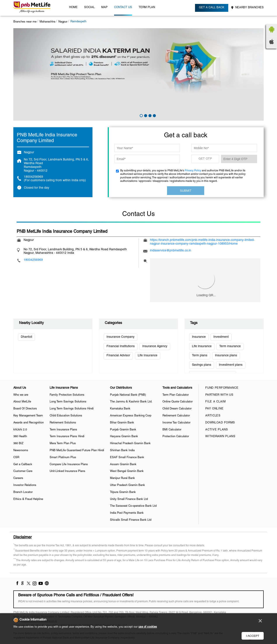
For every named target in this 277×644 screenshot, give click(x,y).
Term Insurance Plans (63, 430)
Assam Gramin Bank (123, 465)
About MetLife (22, 402)
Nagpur (63, 22)
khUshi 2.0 (20, 430)
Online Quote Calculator (178, 402)
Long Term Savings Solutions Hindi (72, 409)
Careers (18, 478)
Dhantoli (26, 337)
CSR (16, 458)
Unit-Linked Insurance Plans (67, 471)
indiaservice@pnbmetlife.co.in (171, 251)
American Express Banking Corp (131, 416)
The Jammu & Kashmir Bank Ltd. (131, 402)
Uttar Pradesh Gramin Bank (127, 485)
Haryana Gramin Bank (124, 437)
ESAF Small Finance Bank (127, 458)
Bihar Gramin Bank (122, 423)
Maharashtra (47, 22)
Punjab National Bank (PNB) (128, 395)
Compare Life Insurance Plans (69, 465)
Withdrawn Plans (220, 437)
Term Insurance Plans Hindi (67, 437)
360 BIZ (18, 444)
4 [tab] (154, 115)
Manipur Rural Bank (122, 478)
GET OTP (205, 159)
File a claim (215, 402)
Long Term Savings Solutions (68, 402)
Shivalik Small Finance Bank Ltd (131, 520)
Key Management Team (28, 416)
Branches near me (25, 22)
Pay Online (214, 409)
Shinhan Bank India (122, 451)
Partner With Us (219, 395)
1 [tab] (141, 115)
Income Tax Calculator (176, 423)
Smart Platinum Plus (63, 458)
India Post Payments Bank (127, 513)
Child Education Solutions (66, 416)
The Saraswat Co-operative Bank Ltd (133, 506)
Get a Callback (23, 465)
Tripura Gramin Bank (123, 492)
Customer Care (23, 471)
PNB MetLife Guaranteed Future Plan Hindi (77, 451)
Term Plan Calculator (176, 395)
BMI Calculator (172, 430)
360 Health (20, 437)
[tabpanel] (138, 74)
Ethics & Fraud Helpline (28, 499)
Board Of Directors (25, 409)
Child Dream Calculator (177, 409)
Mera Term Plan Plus (63, 444)
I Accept (253, 636)
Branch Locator (23, 492)
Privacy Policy (193, 171)
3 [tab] (150, 115)
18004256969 (33, 177)
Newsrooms (21, 451)
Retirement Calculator (176, 416)
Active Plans (217, 430)
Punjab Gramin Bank (123, 430)
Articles (213, 416)
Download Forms (220, 423)
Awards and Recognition (29, 423)
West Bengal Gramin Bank (127, 471)
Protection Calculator (176, 437)
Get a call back (212, 8)
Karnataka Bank (120, 409)
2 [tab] (145, 115)
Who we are (21, 395)
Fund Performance (222, 388)
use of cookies (148, 627)
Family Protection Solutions (67, 395)
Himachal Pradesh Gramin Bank (130, 444)
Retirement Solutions (63, 423)
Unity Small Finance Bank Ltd (129, 499)
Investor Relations (25, 485)
